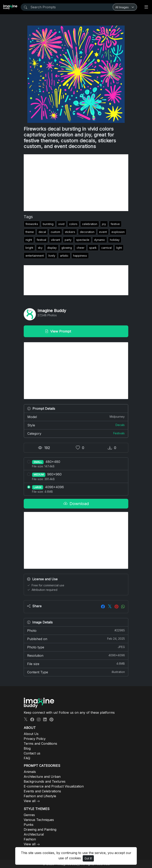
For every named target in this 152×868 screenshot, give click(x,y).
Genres (29, 815)
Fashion (30, 839)
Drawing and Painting (40, 829)
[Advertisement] (76, 183)
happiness (80, 256)
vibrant (55, 240)
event (103, 232)
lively (52, 256)
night (29, 240)
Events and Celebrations (42, 791)
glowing (67, 248)
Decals (120, 425)
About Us (31, 734)
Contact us (32, 753)
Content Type (76, 672)
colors (73, 224)
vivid (61, 224)
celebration (90, 224)
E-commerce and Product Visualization (54, 786)
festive (115, 224)
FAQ (27, 758)
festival (41, 240)
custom (55, 232)
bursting (48, 224)
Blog (27, 748)
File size (76, 664)
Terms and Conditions (40, 744)
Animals (30, 772)
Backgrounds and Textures (45, 781)
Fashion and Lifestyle (40, 796)
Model (76, 417)
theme (30, 232)
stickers (70, 232)
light (119, 248)
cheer (81, 248)
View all (30, 801)
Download (76, 504)
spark (93, 248)
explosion (118, 232)
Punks (29, 825)
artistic (64, 256)
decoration (87, 232)
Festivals (119, 433)
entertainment (35, 256)
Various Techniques (39, 820)
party (68, 240)
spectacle (83, 240)
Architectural (34, 834)
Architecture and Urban (42, 777)
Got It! (88, 858)
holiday (115, 240)
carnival (107, 248)
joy (104, 224)
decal (42, 232)
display (52, 248)
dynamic (100, 240)
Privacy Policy (35, 739)
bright (29, 248)
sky (40, 248)
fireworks (32, 224)
